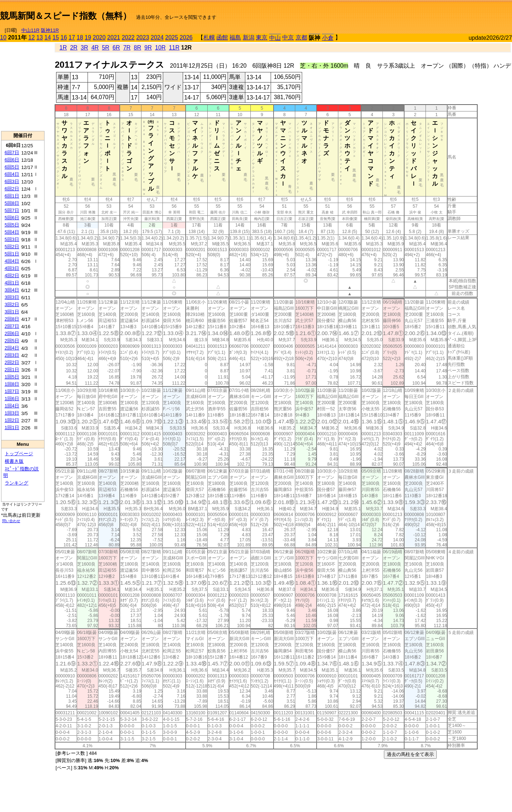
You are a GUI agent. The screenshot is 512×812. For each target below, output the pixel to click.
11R (174, 48)
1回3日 (12, 413)
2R (74, 48)
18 (80, 37)
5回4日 (12, 232)
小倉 (328, 38)
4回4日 (12, 261)
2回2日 (12, 362)
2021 (114, 37)
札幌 (209, 37)
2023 (143, 37)
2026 (186, 37)
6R (116, 48)
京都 (301, 37)
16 (64, 37)
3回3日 (12, 297)
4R (95, 48)
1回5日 (12, 377)
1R (63, 48)
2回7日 (12, 326)
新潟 (249, 37)
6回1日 (12, 196)
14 (48, 37)
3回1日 (12, 312)
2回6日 (12, 333)
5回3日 (12, 239)
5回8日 (12, 203)
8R (137, 48)
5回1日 (12, 254)
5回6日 (12, 218)
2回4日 (12, 348)
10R (160, 48)
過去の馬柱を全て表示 (410, 754)
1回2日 (12, 420)
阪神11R (50, 30)
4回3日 (12, 268)
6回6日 (12, 160)
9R (148, 48)
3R (84, 48)
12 (31, 37)
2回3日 (12, 355)
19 (88, 37)
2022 (128, 37)
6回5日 (12, 167)
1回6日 (12, 399)
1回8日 (12, 384)
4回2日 (12, 276)
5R (106, 48)
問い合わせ (11, 521)
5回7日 (12, 210)
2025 (172, 37)
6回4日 (12, 174)
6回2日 (12, 189)
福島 (235, 37)
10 (3, 37)
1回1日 (12, 428)
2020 (99, 37)
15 (56, 37)
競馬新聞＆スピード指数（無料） (66, 16)
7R (127, 48)
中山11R (30, 30)
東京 (262, 37)
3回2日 (12, 304)
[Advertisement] (427, 13)
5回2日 (12, 247)
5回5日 (12, 225)
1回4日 (12, 406)
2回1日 (12, 370)
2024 (157, 37)
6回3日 (12, 181)
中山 (275, 38)
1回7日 (12, 391)
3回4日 (12, 290)
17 (72, 37)
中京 (288, 37)
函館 (222, 37)
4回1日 (12, 283)
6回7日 (12, 153)
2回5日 (12, 341)
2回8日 (12, 319)
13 (40, 37)
